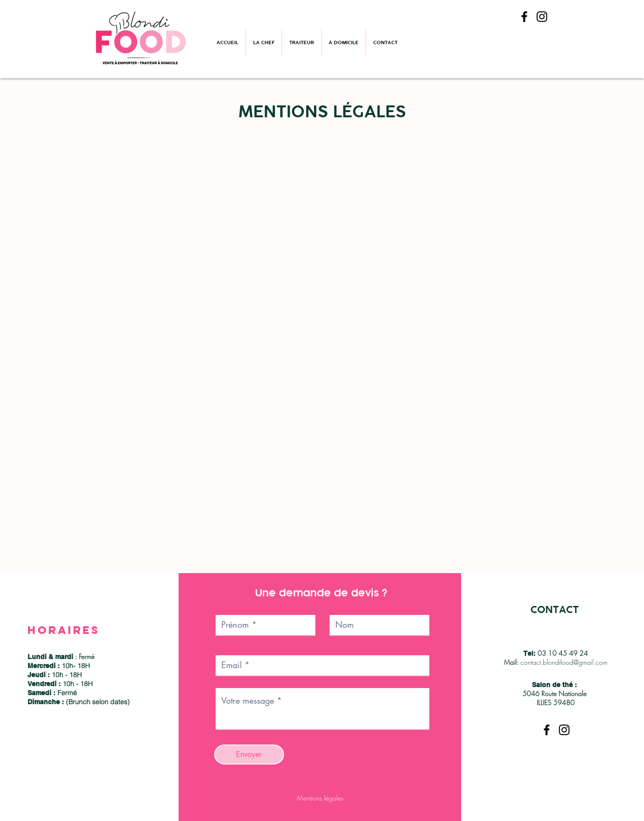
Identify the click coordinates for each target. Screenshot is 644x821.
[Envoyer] (249, 755)
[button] (302, 42)
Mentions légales (320, 798)
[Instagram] (542, 17)
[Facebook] (524, 17)
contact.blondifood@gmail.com (564, 662)
